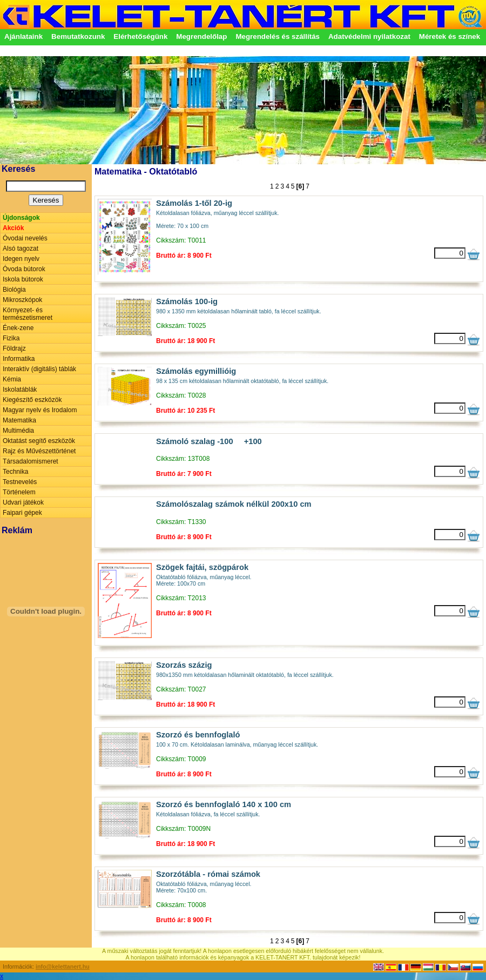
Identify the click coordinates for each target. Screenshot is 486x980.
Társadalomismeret (31, 461)
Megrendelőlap (201, 36)
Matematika (19, 420)
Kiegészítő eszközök (32, 400)
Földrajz (14, 348)
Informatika (19, 359)
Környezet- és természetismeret (28, 314)
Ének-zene (18, 328)
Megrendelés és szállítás (278, 36)
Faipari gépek (22, 513)
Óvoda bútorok (24, 269)
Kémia (12, 379)
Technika (15, 472)
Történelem (19, 492)
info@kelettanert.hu (63, 966)
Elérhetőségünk (140, 36)
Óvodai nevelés (25, 238)
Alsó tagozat (21, 249)
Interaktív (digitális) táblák (39, 369)
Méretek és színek (450, 36)
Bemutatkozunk (78, 36)
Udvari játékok (23, 502)
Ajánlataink (23, 36)
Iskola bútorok (23, 279)
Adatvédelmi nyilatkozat (369, 36)
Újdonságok (21, 218)
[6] (301, 186)
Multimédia (18, 431)
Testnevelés (20, 482)
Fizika (11, 338)
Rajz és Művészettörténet (39, 451)
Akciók (13, 228)
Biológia (14, 290)
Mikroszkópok (22, 300)
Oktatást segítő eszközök (39, 441)
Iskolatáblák (20, 390)
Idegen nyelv (21, 259)
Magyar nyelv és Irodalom (40, 410)
